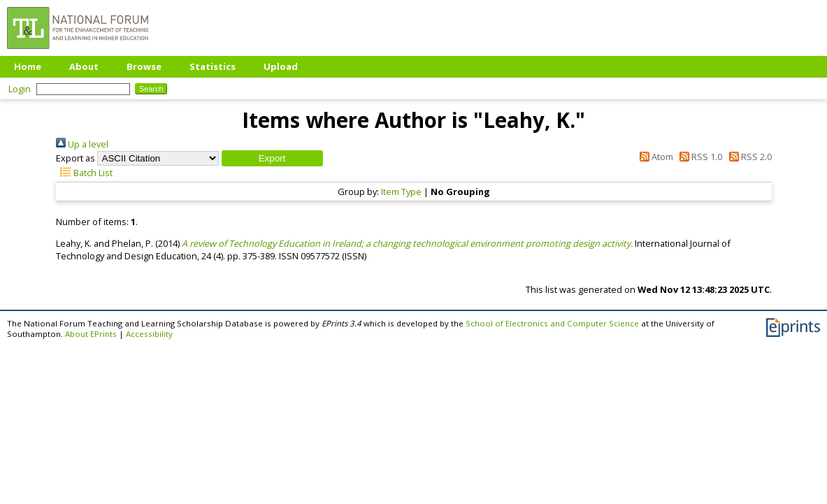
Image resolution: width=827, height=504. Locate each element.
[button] (272, 158)
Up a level (82, 144)
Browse (144, 66)
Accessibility (149, 334)
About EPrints (91, 334)
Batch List (84, 173)
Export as (75, 158)
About (84, 66)
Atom (654, 157)
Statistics (213, 66)
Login (20, 89)
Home (28, 66)
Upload (281, 66)
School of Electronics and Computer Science (552, 323)
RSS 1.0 (699, 157)
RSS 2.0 (748, 157)
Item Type (401, 192)
